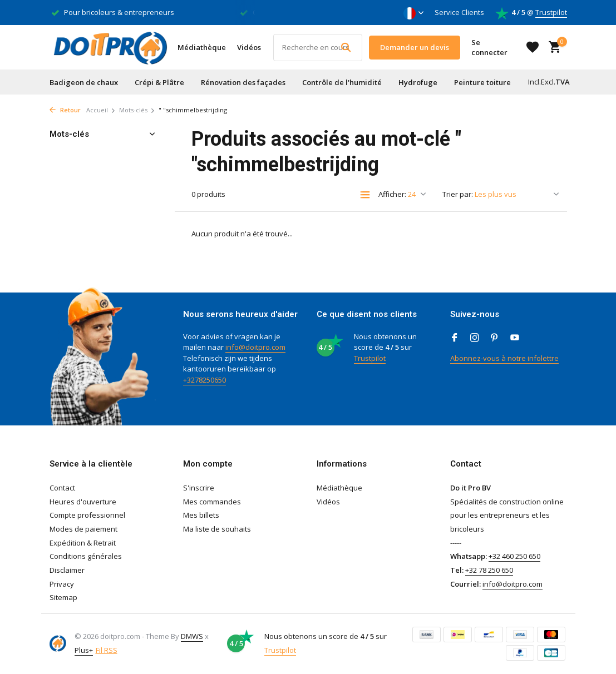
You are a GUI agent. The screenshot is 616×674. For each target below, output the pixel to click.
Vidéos (249, 47)
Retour (65, 110)
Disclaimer (67, 570)
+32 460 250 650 (514, 556)
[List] (365, 195)
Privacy (62, 584)
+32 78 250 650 (489, 570)
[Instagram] (475, 338)
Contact (62, 488)
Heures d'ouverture (83, 502)
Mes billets (201, 515)
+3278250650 (204, 380)
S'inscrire (199, 488)
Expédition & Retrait (83, 543)
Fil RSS (107, 650)
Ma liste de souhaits (217, 529)
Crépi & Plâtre (159, 82)
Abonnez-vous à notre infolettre (504, 358)
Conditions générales (86, 556)
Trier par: (458, 194)
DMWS (192, 636)
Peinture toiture (482, 82)
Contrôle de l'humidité (342, 82)
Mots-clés (137, 110)
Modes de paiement (83, 529)
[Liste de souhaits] (533, 47)
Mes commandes (212, 502)
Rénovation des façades (243, 82)
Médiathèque (202, 47)
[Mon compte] (494, 47)
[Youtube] (515, 338)
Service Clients (459, 12)
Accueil (101, 110)
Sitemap (63, 597)
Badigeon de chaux (84, 82)
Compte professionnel (87, 515)
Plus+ (84, 650)
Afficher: (392, 194)
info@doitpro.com (255, 347)
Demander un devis (415, 47)
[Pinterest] (495, 338)
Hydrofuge (418, 82)
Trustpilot (551, 12)
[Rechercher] (318, 48)
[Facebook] (455, 338)
